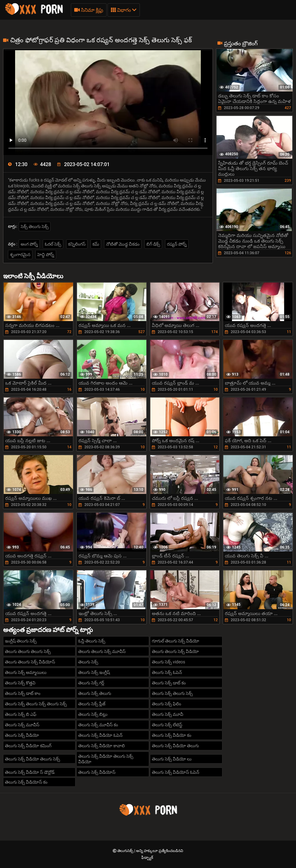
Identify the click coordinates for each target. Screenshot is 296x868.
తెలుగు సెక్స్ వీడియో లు (172, 759)
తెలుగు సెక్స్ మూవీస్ (22, 725)
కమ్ (96, 244)
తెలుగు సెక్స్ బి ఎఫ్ (21, 714)
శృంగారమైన (20, 255)
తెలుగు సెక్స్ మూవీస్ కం (98, 725)
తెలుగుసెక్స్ (126, 851)
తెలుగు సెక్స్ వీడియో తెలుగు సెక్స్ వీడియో (106, 759)
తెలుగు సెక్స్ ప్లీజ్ (92, 704)
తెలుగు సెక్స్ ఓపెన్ (167, 672)
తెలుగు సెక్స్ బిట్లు (93, 714)
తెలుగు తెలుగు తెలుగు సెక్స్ (28, 651)
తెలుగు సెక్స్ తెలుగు (95, 693)
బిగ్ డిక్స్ (153, 244)
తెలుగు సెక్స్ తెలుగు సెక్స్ (172, 693)
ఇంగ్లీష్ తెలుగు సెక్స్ (21, 641)
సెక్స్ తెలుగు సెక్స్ (35, 226)
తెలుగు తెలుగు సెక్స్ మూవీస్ (102, 651)
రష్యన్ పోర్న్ (177, 244)
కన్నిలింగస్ (77, 244)
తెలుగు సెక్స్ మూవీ (168, 714)
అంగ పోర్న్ (29, 244)
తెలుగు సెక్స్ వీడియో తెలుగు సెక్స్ (32, 759)
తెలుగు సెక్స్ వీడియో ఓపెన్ (100, 735)
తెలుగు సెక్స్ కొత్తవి (20, 683)
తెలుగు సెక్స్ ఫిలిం (166, 704)
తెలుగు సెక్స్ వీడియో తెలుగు (175, 746)
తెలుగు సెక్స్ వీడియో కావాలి (101, 746)
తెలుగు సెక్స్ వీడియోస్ (97, 772)
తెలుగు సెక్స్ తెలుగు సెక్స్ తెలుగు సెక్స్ (36, 704)
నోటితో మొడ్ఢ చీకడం (123, 244)
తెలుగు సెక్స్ (88, 662)
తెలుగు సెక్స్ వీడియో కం (172, 735)
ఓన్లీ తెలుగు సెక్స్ (92, 641)
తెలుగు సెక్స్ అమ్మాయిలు (26, 672)
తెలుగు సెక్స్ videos (168, 662)
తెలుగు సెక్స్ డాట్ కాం (23, 693)
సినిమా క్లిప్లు (89, 10)
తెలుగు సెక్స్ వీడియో (22, 735)
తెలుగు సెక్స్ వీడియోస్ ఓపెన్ (176, 772)
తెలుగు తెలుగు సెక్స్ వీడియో (175, 651)
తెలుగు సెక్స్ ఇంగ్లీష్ (94, 672)
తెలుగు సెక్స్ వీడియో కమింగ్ (28, 746)
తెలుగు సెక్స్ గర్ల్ (91, 683)
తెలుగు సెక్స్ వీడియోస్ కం (26, 782)
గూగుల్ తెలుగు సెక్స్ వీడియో (176, 641)
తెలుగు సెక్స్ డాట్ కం (169, 683)
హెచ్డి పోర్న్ (46, 255)
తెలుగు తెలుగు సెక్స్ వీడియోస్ (30, 662)
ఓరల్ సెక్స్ (53, 244)
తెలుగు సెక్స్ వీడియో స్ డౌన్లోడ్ (30, 772)
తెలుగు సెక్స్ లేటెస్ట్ (167, 725)
